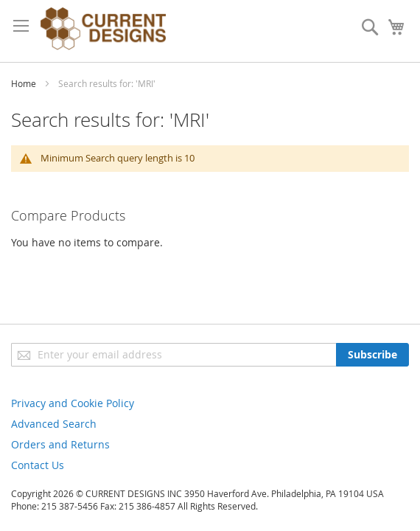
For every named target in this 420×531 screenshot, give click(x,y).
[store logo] (103, 31)
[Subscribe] (372, 355)
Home (25, 83)
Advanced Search (54, 424)
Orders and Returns (60, 444)
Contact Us (38, 465)
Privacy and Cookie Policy (73, 403)
